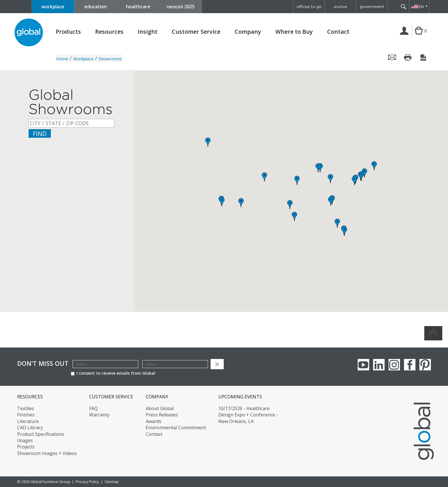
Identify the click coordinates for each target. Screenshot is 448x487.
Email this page (392, 57)
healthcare (138, 7)
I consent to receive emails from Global (113, 373)
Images (25, 440)
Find (40, 133)
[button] (361, 176)
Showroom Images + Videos (47, 453)
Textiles (26, 408)
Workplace (83, 59)
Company (248, 32)
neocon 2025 (181, 7)
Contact (338, 32)
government (372, 7)
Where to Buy (294, 32)
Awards (154, 421)
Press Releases (162, 415)
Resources (109, 32)
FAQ (93, 408)
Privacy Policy (87, 482)
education (96, 7)
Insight (148, 32)
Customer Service (196, 32)
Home (62, 59)
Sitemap (112, 482)
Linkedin (379, 365)
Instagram (394, 365)
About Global (160, 408)
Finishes (26, 415)
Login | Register (405, 37)
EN (421, 7)
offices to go (309, 7)
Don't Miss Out (43, 363)
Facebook (410, 365)
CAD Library (30, 428)
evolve (340, 7)
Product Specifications (41, 434)
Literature (28, 421)
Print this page (408, 57)
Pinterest (425, 365)
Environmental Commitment (176, 428)
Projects (26, 447)
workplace (53, 7)
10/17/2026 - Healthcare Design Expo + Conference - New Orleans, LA (248, 415)
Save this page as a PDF (424, 57)
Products (68, 32)
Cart (419, 37)
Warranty (99, 415)
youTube (363, 365)
